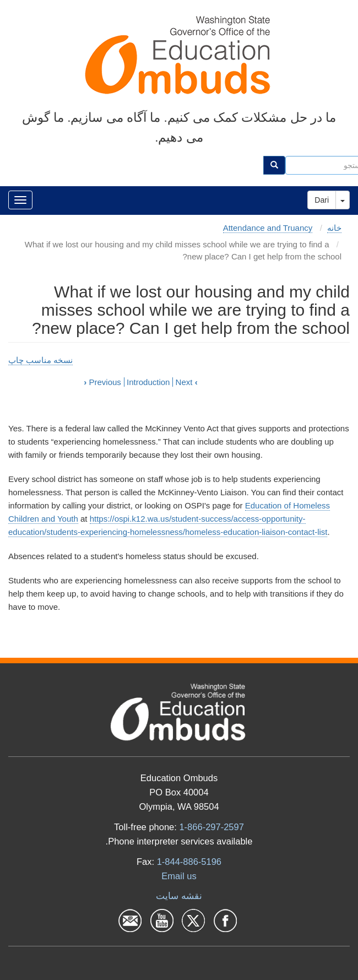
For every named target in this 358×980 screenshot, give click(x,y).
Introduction (148, 382)
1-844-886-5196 (189, 862)
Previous (102, 382)
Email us (179, 876)
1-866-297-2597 (211, 827)
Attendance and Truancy (268, 228)
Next (187, 382)
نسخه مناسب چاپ (40, 360)
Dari (322, 200)
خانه (334, 228)
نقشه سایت (179, 896)
